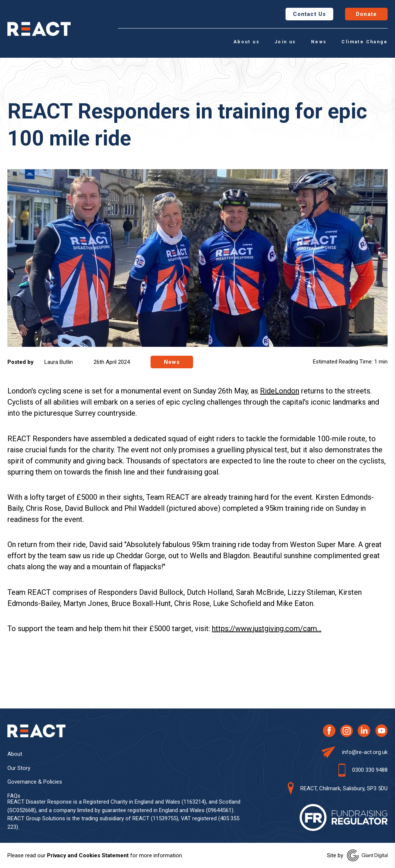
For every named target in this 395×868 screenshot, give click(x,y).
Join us (285, 42)
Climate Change (364, 42)
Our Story (19, 768)
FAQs (14, 796)
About (15, 754)
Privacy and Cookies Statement (88, 855)
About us (247, 42)
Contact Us (309, 14)
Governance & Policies (35, 782)
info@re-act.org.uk (365, 752)
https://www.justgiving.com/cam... (267, 629)
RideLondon (280, 391)
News (319, 42)
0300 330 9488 (370, 770)
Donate (366, 14)
